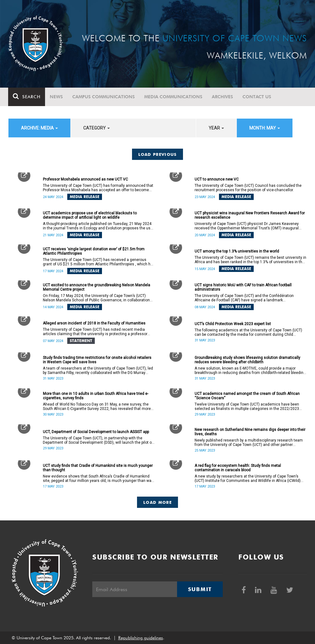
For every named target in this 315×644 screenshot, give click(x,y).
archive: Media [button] (39, 128)
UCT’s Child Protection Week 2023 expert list (233, 324)
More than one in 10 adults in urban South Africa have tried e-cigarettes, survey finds (96, 396)
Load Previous (158, 154)
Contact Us (257, 97)
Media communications (174, 97)
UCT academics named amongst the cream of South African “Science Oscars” (247, 396)
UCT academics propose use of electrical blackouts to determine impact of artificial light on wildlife (90, 215)
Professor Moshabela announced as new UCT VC (85, 179)
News (57, 97)
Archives (223, 97)
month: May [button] (265, 128)
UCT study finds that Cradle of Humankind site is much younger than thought (98, 468)
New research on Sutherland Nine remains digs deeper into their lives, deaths (250, 432)
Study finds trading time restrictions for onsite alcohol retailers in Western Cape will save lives (97, 360)
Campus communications (104, 97)
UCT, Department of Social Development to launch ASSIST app (96, 432)
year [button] (216, 128)
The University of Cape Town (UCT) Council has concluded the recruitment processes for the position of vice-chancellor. (248, 188)
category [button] (97, 128)
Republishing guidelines (141, 638)
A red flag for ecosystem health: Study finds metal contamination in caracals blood (238, 468)
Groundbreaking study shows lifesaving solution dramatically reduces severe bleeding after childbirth (247, 360)
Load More (157, 502)
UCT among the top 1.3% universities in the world (237, 251)
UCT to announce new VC (217, 179)
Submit (200, 589)
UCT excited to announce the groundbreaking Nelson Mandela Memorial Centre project (97, 287)
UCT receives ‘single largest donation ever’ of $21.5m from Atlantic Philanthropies (94, 251)
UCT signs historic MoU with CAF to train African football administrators (243, 287)
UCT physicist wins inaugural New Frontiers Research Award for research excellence (250, 215)
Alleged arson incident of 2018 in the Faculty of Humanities (94, 323)
